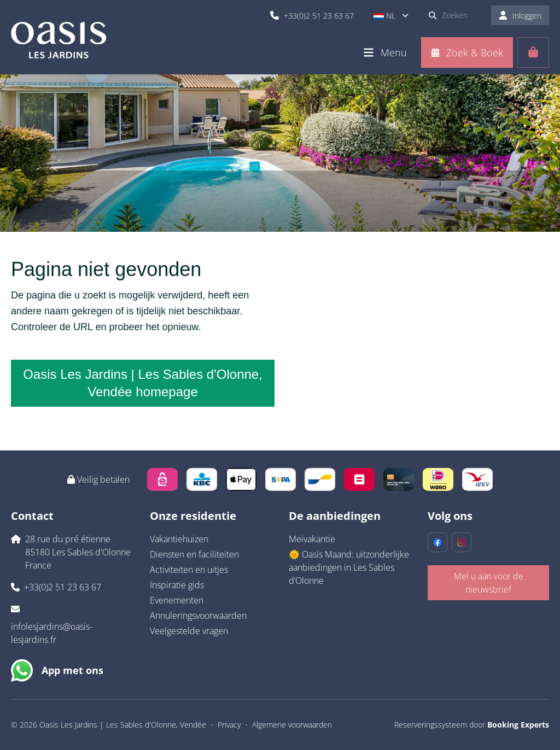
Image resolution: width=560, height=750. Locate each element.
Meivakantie (312, 539)
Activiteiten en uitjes (189, 570)
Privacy (229, 725)
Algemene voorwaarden (292, 725)
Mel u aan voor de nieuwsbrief (489, 583)
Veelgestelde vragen (189, 631)
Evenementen (177, 600)
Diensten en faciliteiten (194, 554)
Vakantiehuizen (179, 539)
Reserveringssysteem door (472, 725)
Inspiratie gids (177, 585)
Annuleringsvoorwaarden (198, 616)
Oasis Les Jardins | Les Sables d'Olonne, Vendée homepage (143, 383)
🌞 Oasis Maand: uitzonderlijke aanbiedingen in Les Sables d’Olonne (349, 567)
